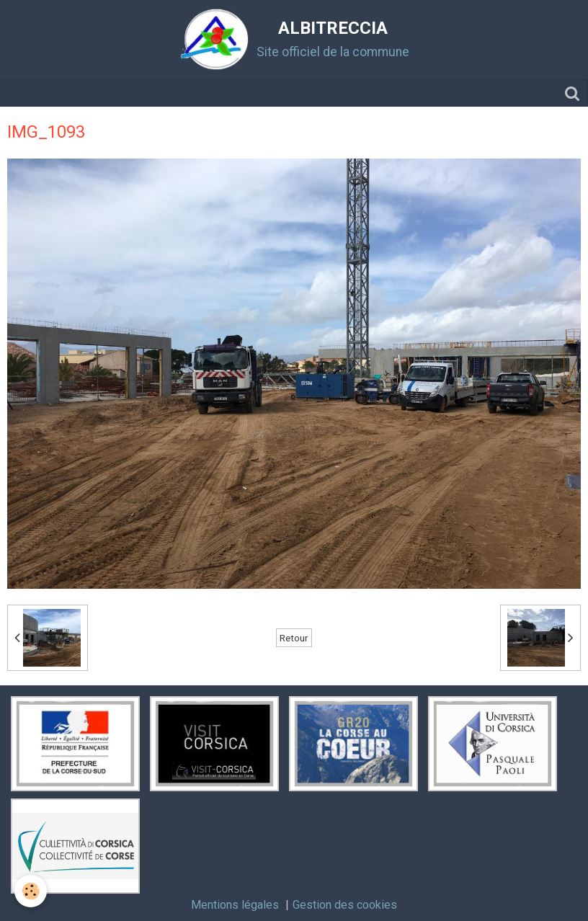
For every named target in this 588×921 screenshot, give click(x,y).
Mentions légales (235, 905)
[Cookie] (31, 891)
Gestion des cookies (345, 905)
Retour (294, 638)
